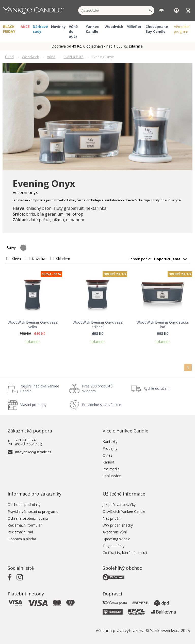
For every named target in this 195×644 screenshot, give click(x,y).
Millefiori (134, 27)
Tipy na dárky (113, 546)
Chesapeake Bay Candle (157, 29)
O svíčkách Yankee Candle (124, 511)
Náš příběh (112, 518)
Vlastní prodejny (33, 405)
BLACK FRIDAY (9, 29)
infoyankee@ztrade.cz (33, 452)
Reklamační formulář (25, 525)
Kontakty (110, 441)
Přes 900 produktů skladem (97, 388)
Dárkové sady (40, 29)
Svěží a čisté (74, 57)
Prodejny (110, 448)
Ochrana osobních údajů (28, 518)
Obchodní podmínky (24, 505)
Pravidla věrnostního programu (33, 511)
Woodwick (114, 27)
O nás (107, 455)
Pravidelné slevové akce (102, 405)
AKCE (25, 27)
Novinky (58, 27)
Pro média (111, 469)
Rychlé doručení (156, 388)
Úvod (9, 57)
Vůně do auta (73, 31)
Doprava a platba (22, 539)
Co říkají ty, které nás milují (125, 553)
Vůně (51, 57)
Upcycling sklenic (116, 539)
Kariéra (108, 462)
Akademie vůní (115, 532)
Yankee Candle (93, 29)
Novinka (38, 259)
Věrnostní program (182, 29)
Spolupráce (112, 476)
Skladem (63, 259)
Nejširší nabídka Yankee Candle (40, 388)
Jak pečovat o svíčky (119, 505)
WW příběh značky (118, 525)
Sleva (17, 259)
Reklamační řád (20, 532)
